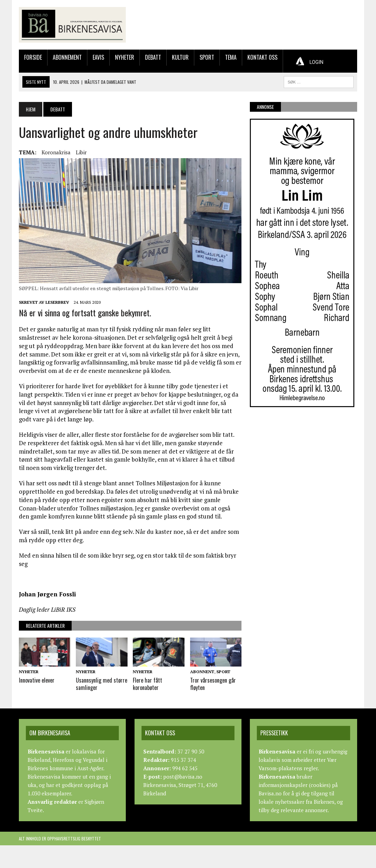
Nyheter (125, 57)
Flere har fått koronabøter (147, 684)
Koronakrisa (56, 152)
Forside (33, 57)
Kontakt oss (262, 57)
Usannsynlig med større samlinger (102, 684)
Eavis (98, 57)
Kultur (180, 57)
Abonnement (67, 57)
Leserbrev (57, 302)
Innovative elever (37, 680)
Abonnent (202, 672)
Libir (81, 152)
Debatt (153, 57)
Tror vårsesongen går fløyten (213, 684)
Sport (207, 57)
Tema (231, 57)
